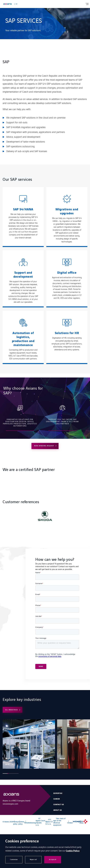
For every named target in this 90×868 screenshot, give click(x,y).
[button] (5, 773)
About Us (58, 810)
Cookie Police (73, 851)
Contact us (59, 805)
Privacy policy (16, 823)
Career (57, 799)
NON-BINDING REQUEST (44, 446)
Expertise (58, 793)
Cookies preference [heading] (22, 841)
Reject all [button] (33, 860)
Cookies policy (21, 823)
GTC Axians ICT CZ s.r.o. (49, 822)
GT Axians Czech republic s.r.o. (40, 822)
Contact (70, 823)
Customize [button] (14, 860)
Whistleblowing (30, 823)
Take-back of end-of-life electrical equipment (59, 822)
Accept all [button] (53, 860)
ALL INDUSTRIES (12, 710)
